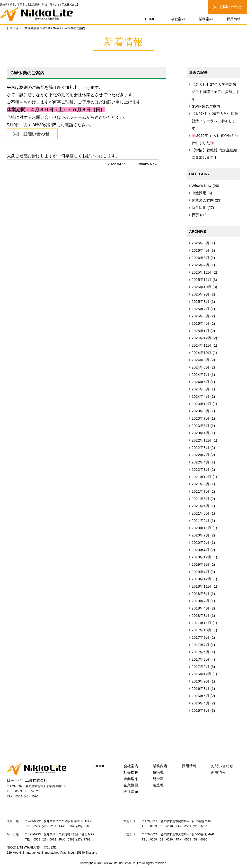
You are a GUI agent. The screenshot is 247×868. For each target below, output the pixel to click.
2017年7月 (200, 645)
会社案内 (131, 766)
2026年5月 (200, 243)
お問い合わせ (227, 7)
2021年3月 (200, 513)
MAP (88, 821)
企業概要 (131, 785)
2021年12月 (202, 477)
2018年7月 (200, 601)
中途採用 (199, 193)
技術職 (158, 772)
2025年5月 (200, 316)
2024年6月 (200, 382)
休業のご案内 (203, 200)
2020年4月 (200, 550)
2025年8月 (200, 301)
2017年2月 (200, 667)
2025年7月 (200, 309)
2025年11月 (202, 280)
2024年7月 (200, 374)
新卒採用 (199, 208)
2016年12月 (202, 674)
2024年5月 (200, 389)
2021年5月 (200, 499)
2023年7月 (200, 418)
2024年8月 (200, 367)
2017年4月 (200, 652)
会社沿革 (131, 791)
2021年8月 (200, 484)
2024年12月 (202, 338)
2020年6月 (200, 542)
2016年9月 (200, 681)
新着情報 (218, 772)
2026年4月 (200, 250)
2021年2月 (200, 521)
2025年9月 (200, 294)
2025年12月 (202, 272)
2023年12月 (202, 404)
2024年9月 (200, 360)
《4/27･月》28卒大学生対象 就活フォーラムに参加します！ (215, 121)
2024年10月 (202, 353)
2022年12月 (202, 440)
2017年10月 (202, 630)
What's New (147, 164)
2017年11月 (202, 623)
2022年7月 (200, 455)
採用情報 (189, 766)
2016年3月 (200, 710)
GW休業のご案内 (206, 106)
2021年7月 (200, 491)
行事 (195, 215)
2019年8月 (200, 564)
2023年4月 (200, 433)
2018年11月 (202, 586)
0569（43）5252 (27, 791)
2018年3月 (200, 615)
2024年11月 (202, 345)
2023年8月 (200, 411)
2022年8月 (200, 448)
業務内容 (160, 766)
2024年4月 (200, 396)
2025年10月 (202, 287)
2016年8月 (200, 688)
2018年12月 (202, 579)
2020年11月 (202, 528)
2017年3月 (200, 659)
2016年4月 (200, 703)
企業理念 (131, 779)
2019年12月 (202, 557)
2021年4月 (200, 506)
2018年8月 (200, 594)
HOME (100, 766)
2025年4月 (200, 323)
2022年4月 (200, 462)
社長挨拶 (131, 772)
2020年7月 (200, 535)
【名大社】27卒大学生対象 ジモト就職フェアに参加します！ (216, 92)
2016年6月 (200, 696)
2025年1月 (200, 331)
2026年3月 (200, 258)
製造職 (158, 785)
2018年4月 (200, 608)
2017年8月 (200, 637)
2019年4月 (200, 572)
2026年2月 (200, 265)
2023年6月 (200, 426)
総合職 (158, 779)
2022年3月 (200, 469)
